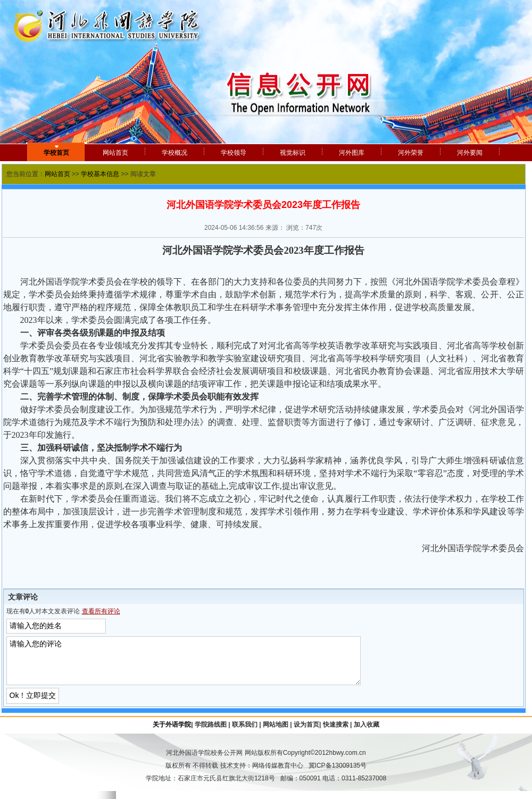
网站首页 (57, 174)
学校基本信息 (100, 174)
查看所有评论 (101, 611)
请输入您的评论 (196, 665)
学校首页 (56, 153)
